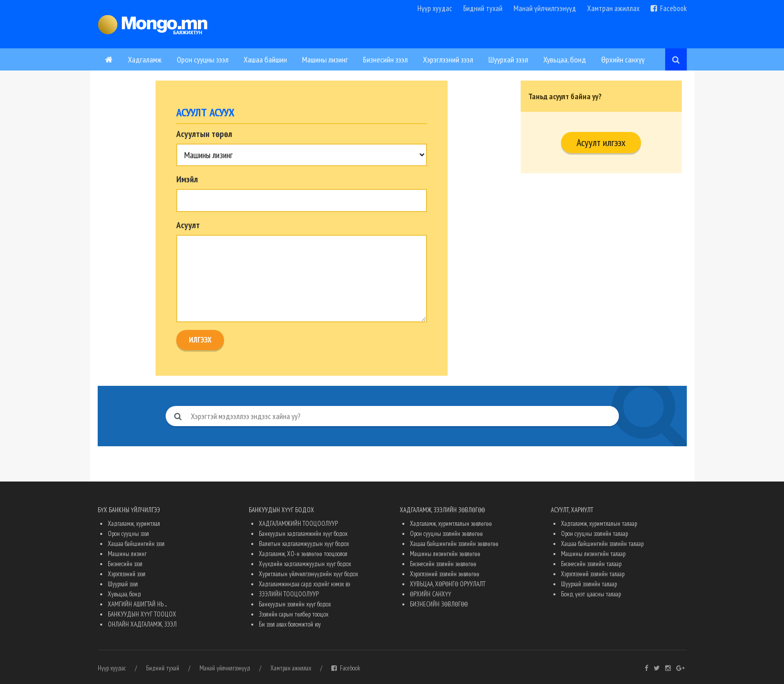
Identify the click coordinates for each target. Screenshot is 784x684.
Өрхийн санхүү (623, 59)
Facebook (669, 8)
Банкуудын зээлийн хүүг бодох (295, 604)
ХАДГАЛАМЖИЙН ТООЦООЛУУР (298, 524)
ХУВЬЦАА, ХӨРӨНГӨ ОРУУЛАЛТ (448, 584)
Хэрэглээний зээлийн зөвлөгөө (445, 574)
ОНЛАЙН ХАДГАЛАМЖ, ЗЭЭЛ (142, 624)
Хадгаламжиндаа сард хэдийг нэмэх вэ (304, 584)
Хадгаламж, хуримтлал (134, 524)
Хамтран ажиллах (613, 8)
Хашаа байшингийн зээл (136, 544)
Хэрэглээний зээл (448, 59)
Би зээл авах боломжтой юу (290, 624)
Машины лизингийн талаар (593, 554)
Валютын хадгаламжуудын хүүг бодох (304, 544)
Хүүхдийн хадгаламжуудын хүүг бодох (305, 564)
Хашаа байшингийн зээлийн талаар (602, 544)
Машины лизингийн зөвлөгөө (445, 554)
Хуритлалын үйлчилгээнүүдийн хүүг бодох (308, 574)
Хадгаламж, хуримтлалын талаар (599, 524)
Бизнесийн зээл (385, 59)
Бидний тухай (483, 8)
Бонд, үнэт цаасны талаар (591, 594)
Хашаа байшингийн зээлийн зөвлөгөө (454, 544)
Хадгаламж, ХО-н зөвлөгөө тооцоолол (303, 554)
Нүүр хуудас (435, 8)
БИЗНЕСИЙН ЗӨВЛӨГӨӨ (439, 604)
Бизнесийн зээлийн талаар (591, 564)
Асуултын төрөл (204, 134)
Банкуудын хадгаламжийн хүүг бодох (303, 534)
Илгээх (200, 340)
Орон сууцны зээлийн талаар (594, 534)
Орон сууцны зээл (203, 59)
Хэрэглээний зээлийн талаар (593, 574)
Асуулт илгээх (601, 143)
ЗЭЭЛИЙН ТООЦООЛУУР (289, 594)
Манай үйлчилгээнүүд (545, 8)
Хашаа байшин (265, 59)
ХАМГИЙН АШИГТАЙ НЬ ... (137, 604)
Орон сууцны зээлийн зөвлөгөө (446, 534)
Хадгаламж (145, 59)
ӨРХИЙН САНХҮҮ (431, 594)
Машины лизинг (325, 59)
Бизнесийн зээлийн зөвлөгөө (443, 564)
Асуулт (188, 225)
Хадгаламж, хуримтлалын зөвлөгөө (451, 524)
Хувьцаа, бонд (565, 59)
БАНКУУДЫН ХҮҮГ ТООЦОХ (142, 614)
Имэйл (187, 179)
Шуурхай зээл (508, 59)
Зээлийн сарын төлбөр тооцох (294, 614)
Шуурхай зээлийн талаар (589, 584)
